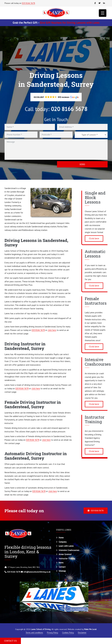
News (61, 563)
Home (61, 538)
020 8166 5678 (28, 3)
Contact (62, 567)
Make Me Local (90, 629)
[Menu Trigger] (103, 13)
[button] (56, 97)
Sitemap (62, 571)
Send (82, 164)
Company (63, 542)
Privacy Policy (53, 633)
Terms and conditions (34, 633)
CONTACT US (10, 641)
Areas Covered (65, 554)
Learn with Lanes (66, 546)
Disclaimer (82, 633)
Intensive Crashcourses (69, 550)
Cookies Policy (68, 633)
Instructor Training (67, 559)
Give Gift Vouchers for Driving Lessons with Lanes (70, 23)
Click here (94, 238)
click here (52, 330)
